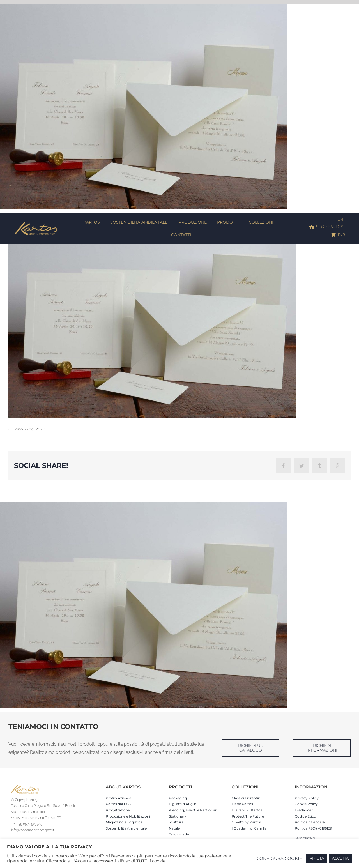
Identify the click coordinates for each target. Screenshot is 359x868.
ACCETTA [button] (340, 858)
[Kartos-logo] (36, 224)
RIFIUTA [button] (317, 858)
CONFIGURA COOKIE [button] (279, 858)
